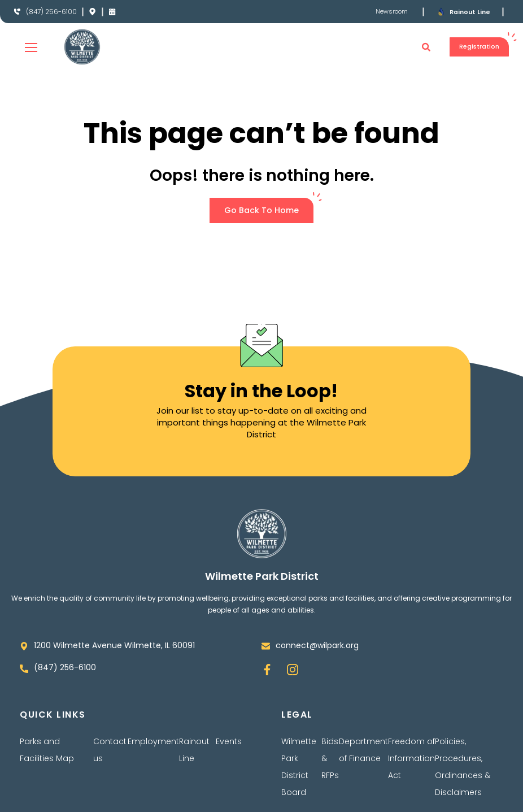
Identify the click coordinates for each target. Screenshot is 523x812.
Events (229, 742)
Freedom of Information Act (411, 759)
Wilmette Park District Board (299, 767)
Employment (153, 742)
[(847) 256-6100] (18, 12)
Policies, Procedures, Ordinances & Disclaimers (463, 767)
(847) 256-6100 (55, 12)
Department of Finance (363, 750)
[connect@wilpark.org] (266, 646)
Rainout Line (472, 12)
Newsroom (390, 11)
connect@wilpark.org (317, 645)
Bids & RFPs (330, 759)
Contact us (110, 750)
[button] (417, 47)
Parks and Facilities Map (47, 750)
